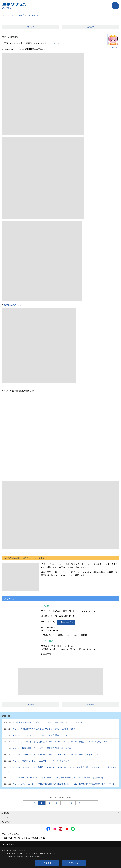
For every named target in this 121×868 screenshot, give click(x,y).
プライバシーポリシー (34, 853)
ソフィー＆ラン (57, 43)
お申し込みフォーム (13, 305)
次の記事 (90, 27)
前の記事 (31, 27)
